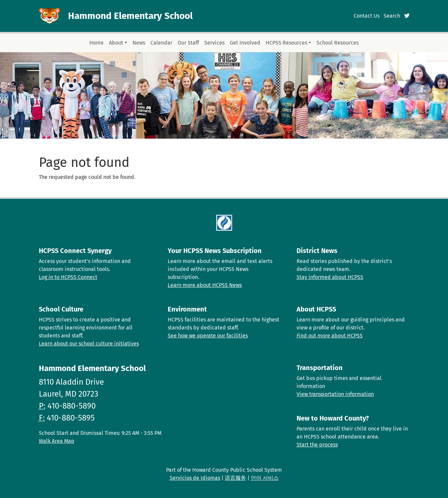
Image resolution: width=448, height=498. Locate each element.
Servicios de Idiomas (195, 478)
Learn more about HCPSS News (205, 285)
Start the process (317, 445)
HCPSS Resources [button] (286, 43)
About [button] (116, 43)
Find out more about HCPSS (330, 336)
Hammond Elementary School (130, 16)
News (139, 43)
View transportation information (335, 394)
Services (214, 43)
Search (392, 16)
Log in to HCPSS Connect (68, 277)
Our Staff (188, 43)
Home (96, 43)
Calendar (161, 43)
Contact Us (367, 16)
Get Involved (245, 43)
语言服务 (235, 478)
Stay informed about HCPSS (330, 277)
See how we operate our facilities (208, 336)
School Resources (338, 43)
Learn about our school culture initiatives (89, 344)
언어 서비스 (265, 478)
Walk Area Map (57, 441)
